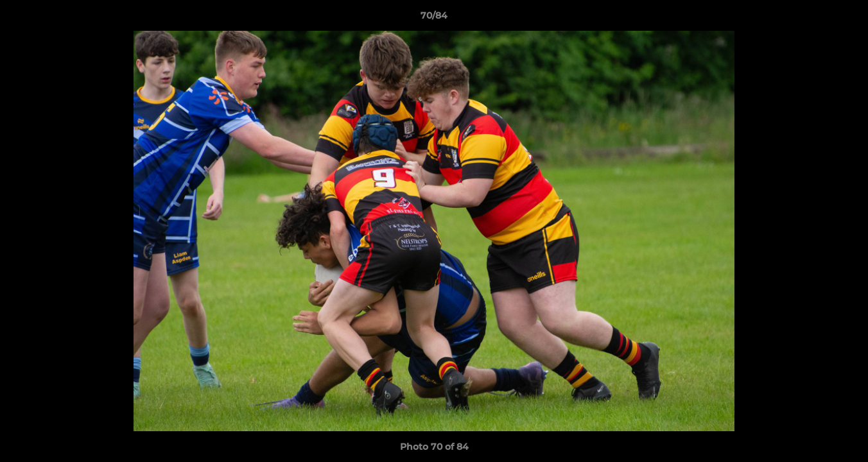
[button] (845, 19)
